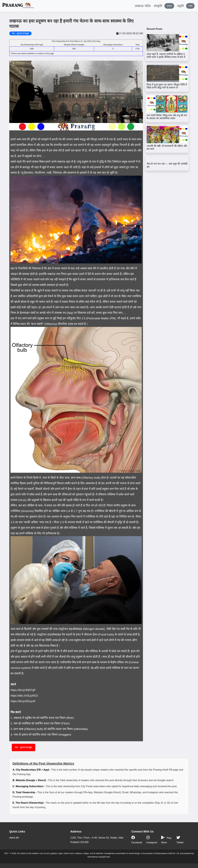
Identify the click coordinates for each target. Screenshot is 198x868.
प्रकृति (186, 6)
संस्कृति (164, 6)
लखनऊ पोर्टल (143, 6)
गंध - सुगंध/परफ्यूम (24, 747)
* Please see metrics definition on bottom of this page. (32, 54)
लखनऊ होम (14, 838)
